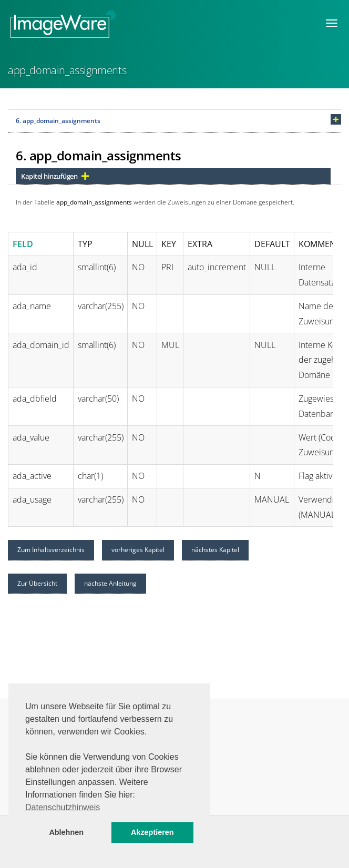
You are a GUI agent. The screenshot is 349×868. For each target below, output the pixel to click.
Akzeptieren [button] (152, 832)
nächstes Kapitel (215, 550)
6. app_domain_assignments (58, 121)
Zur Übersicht (37, 583)
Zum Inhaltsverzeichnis (51, 550)
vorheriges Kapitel (138, 550)
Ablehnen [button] (66, 832)
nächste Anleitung (110, 583)
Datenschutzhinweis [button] (63, 807)
